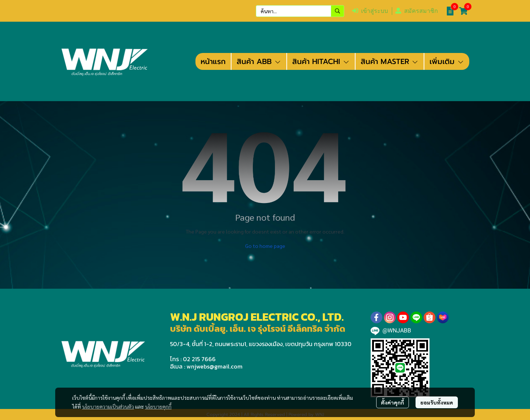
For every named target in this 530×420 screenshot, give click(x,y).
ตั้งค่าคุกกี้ (393, 402)
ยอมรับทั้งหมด (437, 402)
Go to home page (265, 246)
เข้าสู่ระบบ (370, 11)
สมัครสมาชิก (417, 11)
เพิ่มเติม (447, 61)
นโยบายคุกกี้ (158, 406)
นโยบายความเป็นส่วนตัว (108, 406)
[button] (300, 11)
